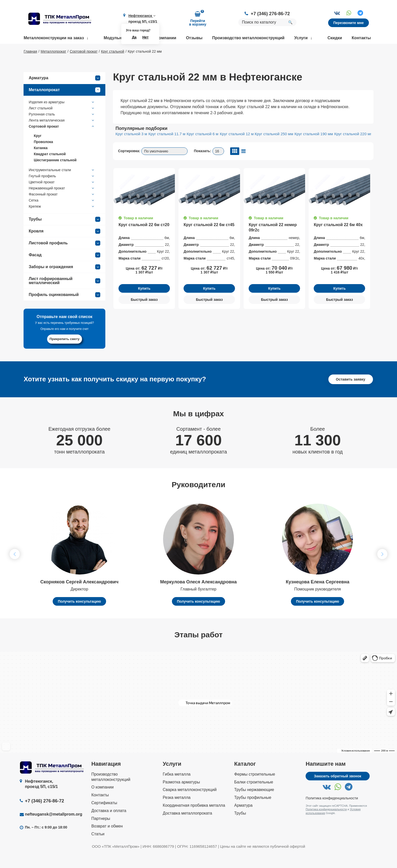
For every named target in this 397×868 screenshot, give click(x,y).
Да (134, 37)
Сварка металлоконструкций (190, 805)
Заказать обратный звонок (338, 791)
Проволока (43, 156)
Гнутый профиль (62, 191)
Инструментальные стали (62, 185)
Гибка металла (177, 789)
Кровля (64, 246)
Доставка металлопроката (187, 828)
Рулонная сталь (62, 129)
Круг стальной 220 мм (353, 149)
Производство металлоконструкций (248, 38)
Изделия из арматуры (62, 117)
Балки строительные (254, 797)
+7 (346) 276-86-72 (270, 14)
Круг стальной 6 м (202, 149)
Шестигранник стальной (55, 175)
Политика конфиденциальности (332, 813)
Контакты (361, 38)
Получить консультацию (79, 616)
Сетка (62, 215)
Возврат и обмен (107, 841)
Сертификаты (104, 817)
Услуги (301, 38)
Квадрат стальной (50, 169)
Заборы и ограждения (64, 282)
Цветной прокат (62, 197)
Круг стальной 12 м (237, 149)
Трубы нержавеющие (254, 805)
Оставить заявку (351, 394)
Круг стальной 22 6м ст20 (144, 239)
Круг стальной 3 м (131, 149)
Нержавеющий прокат (62, 203)
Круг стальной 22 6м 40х (338, 239)
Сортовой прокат (62, 141)
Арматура (64, 93)
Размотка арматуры (181, 797)
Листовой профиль (64, 258)
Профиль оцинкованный (64, 309)
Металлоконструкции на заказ (54, 38)
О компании (164, 38)
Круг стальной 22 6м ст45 (209, 239)
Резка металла (177, 812)
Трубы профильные (253, 812)
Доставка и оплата (109, 825)
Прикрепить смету (65, 354)
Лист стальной (62, 123)
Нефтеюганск (142, 16)
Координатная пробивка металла (194, 820)
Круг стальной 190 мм (314, 149)
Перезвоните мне (348, 23)
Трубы (64, 234)
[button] (382, 569)
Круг (38, 150)
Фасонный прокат (62, 209)
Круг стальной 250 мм (274, 149)
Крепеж (62, 221)
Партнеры (101, 833)
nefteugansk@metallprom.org (53, 829)
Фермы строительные (255, 789)
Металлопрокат (64, 105)
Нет (145, 37)
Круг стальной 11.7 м (167, 149)
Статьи (98, 849)
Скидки (335, 38)
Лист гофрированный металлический (64, 295)
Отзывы (194, 38)
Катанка (41, 163)
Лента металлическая (62, 135)
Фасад (64, 270)
